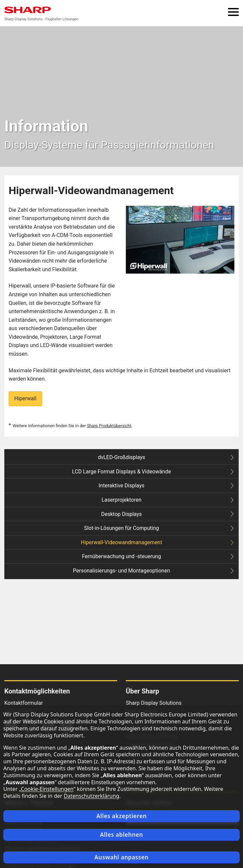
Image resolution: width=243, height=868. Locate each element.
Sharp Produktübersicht (109, 426)
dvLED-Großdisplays (166, 457)
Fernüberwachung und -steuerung (158, 556)
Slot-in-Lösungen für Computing (159, 528)
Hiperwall (25, 398)
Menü (233, 12)
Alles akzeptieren (121, 816)
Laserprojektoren (167, 500)
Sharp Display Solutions (154, 703)
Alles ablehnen (121, 835)
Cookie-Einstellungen (47, 789)
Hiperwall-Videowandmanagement (157, 542)
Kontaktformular (24, 703)
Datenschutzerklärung (91, 796)
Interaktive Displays (166, 486)
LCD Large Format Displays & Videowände (153, 472)
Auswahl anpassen (122, 857)
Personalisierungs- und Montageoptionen (153, 571)
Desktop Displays (167, 514)
